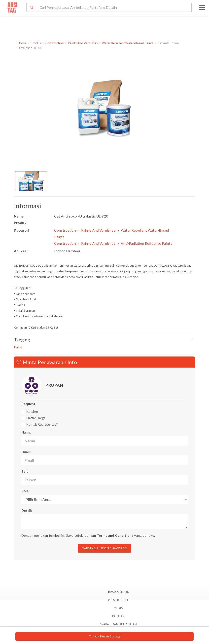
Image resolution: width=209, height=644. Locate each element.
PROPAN (54, 385)
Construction (55, 43)
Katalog (32, 411)
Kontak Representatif (42, 424)
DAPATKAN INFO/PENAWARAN (105, 548)
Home (22, 43)
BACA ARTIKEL (118, 592)
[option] (31, 181)
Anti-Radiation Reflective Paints (147, 243)
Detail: (27, 511)
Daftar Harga (36, 418)
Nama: (26, 432)
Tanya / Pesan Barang (104, 636)
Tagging (104, 340)
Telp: (25, 471)
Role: (25, 491)
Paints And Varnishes (83, 43)
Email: (26, 452)
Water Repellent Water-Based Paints (128, 43)
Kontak (118, 616)
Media (118, 608)
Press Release (118, 600)
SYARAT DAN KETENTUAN (118, 624)
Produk (36, 43)
